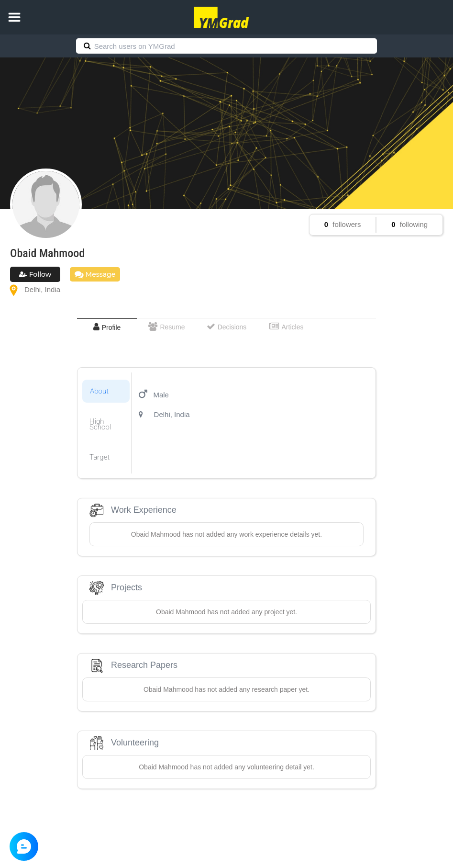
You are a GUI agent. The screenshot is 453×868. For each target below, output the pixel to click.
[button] (14, 17)
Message (95, 274)
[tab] (107, 327)
